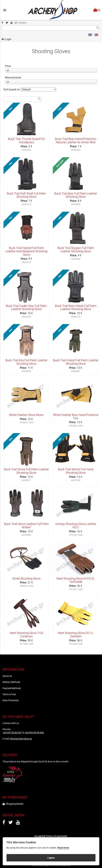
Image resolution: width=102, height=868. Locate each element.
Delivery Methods (11, 682)
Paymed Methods (12, 688)
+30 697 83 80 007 (12, 733)
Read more (63, 848)
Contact (21, 23)
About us (7, 676)
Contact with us (11, 723)
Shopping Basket (13, 804)
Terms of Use (9, 694)
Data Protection (11, 700)
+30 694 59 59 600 (34, 733)
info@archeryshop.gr (21, 739)
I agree (51, 858)
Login (7, 39)
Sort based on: (12, 89)
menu (5, 10)
